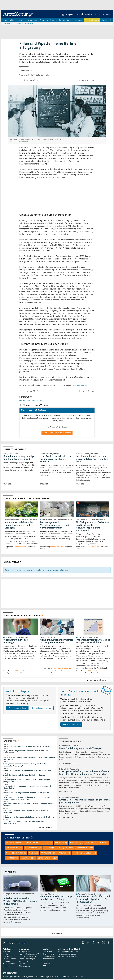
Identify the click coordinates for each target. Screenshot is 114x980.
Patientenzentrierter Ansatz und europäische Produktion (93, 642)
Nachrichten (10, 20)
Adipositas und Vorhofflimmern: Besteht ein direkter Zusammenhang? (24, 823)
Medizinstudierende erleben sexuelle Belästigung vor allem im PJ (92, 459)
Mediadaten (48, 952)
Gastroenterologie (33, 848)
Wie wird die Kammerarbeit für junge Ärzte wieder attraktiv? (27, 747)
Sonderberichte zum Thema (22, 616)
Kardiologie (49, 848)
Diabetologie (91, 843)
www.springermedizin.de (68, 952)
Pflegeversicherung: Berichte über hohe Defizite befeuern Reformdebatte (26, 752)
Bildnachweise (24, 967)
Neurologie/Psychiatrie (16, 853)
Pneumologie (64, 853)
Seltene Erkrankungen (47, 858)
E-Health (104, 843)
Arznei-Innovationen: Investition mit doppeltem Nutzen (57, 642)
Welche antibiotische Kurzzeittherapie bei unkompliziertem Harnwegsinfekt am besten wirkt (27, 799)
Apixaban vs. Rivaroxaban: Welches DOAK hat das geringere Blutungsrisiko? (21, 902)
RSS (45, 967)
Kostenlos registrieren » (43, 708)
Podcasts (44, 20)
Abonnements (49, 959)
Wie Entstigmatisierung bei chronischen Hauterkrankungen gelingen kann (27, 781)
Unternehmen (37, 401)
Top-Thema (47, 843)
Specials (53, 20)
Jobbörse (6, 967)
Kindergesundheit (65, 848)
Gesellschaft (25, 401)
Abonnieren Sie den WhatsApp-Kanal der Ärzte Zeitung (56, 898)
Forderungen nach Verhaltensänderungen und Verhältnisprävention (55, 526)
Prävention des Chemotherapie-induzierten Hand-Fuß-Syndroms (29, 817)
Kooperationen (66, 20)
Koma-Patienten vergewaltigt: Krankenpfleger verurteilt (19, 458)
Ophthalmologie (48, 853)
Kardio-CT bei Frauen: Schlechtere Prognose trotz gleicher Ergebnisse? (26, 812)
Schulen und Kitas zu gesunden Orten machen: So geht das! (27, 793)
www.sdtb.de (82, 386)
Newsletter (47, 964)
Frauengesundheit (14, 848)
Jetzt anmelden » (17, 708)
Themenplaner (49, 954)
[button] (108, 15)
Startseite (7, 952)
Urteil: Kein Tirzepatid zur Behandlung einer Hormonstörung (27, 771)
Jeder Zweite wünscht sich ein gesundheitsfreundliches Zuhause (55, 459)
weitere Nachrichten (47, 828)
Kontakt (22, 964)
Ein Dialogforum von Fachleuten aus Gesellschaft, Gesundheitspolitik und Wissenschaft (93, 527)
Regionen (78, 20)
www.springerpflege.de (67, 954)
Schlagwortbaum (25, 952)
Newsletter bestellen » (71, 725)
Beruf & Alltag (61, 843)
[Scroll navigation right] (110, 21)
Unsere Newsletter (17, 838)
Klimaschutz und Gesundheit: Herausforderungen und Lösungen (20, 526)
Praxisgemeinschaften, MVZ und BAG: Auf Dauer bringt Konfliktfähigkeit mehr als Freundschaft (84, 773)
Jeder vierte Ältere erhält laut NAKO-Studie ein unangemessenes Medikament (28, 805)
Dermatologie (76, 843)
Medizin (21, 20)
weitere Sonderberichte (99, 680)
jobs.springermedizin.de (67, 957)
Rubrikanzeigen (49, 957)
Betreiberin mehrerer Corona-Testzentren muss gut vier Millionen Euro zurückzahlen (29, 759)
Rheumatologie (28, 858)
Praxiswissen (32, 20)
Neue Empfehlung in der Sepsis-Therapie (80, 749)
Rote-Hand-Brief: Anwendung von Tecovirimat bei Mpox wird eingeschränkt (27, 788)
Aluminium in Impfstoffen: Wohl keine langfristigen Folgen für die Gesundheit (93, 900)
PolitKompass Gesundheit (85, 853)
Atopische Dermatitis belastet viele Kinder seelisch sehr (25, 776)
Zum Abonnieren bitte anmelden (57, 433)
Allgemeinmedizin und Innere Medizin (22, 843)
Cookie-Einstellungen (27, 959)
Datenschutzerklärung (27, 957)
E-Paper (46, 962)
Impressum (23, 962)
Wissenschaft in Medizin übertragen (16, 642)
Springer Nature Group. (52, 977)
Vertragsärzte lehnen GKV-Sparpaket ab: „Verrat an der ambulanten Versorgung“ (25, 765)
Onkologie (34, 853)
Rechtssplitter (12, 858)
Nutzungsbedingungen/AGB (30, 954)
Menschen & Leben (85, 848)
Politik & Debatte (92, 20)
